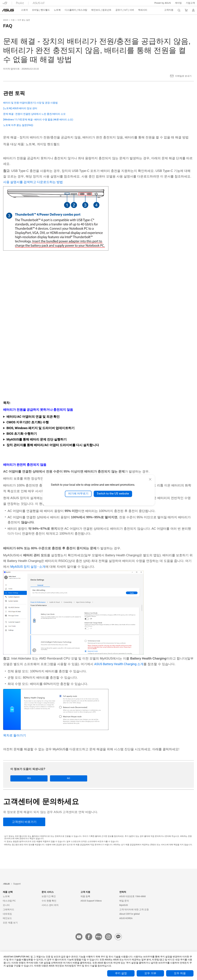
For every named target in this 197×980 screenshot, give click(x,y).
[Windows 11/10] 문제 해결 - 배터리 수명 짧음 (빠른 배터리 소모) (38, 120)
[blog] (99, 937)
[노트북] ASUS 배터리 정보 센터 (20, 108)
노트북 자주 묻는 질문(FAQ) (18, 125)
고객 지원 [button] (85, 892)
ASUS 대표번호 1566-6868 (132, 897)
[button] (178, 3)
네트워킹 (7, 914)
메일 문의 (124, 901)
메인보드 (7, 918)
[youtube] (79, 937)
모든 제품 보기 (10, 923)
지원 (13, 20)
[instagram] (108, 937)
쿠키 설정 (121, 973)
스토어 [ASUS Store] (24, 10)
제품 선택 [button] (8, 892)
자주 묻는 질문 (24, 20)
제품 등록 (85, 897)
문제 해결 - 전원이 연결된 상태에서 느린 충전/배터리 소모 (34, 114)
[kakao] (118, 937)
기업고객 (190, 3)
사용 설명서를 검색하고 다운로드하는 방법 (33, 182)
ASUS (6, 20)
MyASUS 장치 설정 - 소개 (28, 567)
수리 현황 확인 (49, 901)
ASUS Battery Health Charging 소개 (119, 664)
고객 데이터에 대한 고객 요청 (134, 910)
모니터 (6, 905)
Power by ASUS (163, 3)
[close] (150, 479)
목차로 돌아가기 (15, 735)
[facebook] (89, 937)
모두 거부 (150, 973)
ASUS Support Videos (91, 901)
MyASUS (124, 905)
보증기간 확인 (49, 897)
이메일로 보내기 (183, 76)
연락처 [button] (123, 892)
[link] (8, 10)
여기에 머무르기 (78, 494)
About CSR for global (129, 914)
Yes (21, 778)
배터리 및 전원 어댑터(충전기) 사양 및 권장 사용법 (30, 103)
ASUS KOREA (126, 918)
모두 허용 (180, 973)
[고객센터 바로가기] (24, 822)
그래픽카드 (9, 910)
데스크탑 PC (9, 901)
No (45, 778)
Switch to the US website (113, 494)
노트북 (6, 897)
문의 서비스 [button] (48, 892)
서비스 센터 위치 (50, 905)
